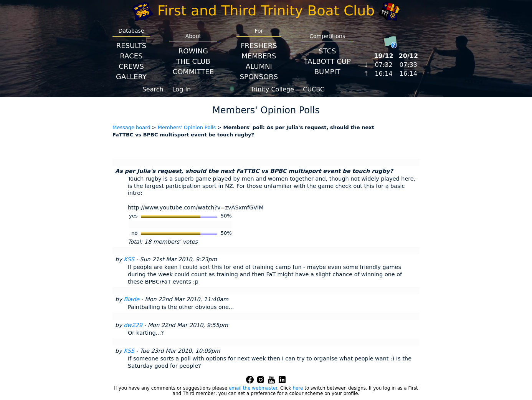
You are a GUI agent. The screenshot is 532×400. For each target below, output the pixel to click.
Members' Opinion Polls (187, 127)
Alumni (259, 66)
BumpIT (327, 72)
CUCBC (314, 89)
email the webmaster (253, 388)
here (298, 388)
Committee (193, 72)
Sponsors (259, 77)
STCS (327, 51)
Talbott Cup (327, 61)
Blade (131, 299)
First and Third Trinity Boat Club (266, 11)
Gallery (131, 77)
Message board (131, 127)
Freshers (259, 46)
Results (131, 46)
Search (153, 89)
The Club (193, 61)
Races (131, 56)
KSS (129, 259)
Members (259, 56)
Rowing (193, 51)
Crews (131, 66)
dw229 (133, 325)
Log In (182, 89)
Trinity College (273, 89)
